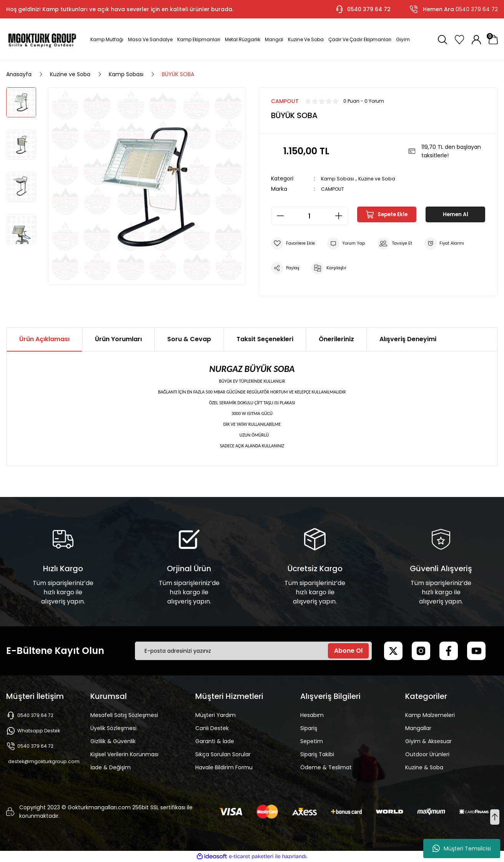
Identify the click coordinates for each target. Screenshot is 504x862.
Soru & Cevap (189, 339)
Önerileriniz (336, 339)
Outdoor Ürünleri (427, 754)
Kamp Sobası (338, 178)
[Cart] (493, 40)
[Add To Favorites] (295, 243)
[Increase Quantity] (341, 216)
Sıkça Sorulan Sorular (223, 754)
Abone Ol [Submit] (348, 651)
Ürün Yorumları (118, 339)
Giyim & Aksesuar (428, 741)
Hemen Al (456, 216)
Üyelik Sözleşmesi (113, 728)
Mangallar (418, 728)
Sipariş (309, 728)
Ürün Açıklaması (44, 339)
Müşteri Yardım (215, 715)
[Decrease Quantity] (278, 216)
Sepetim (312, 741)
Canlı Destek (212, 728)
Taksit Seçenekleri (265, 339)
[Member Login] (476, 40)
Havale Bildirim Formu (224, 767)
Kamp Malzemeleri (430, 715)
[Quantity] (309, 216)
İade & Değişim (111, 767)
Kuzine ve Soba (380, 178)
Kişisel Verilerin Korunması (124, 754)
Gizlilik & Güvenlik (113, 741)
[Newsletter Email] (253, 651)
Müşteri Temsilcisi (462, 849)
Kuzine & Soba (424, 767)
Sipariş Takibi (317, 754)
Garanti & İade (215, 741)
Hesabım (312, 715)
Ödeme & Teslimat (326, 767)
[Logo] (42, 40)
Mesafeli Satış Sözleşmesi (124, 715)
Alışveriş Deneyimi (408, 339)
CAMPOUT (334, 189)
